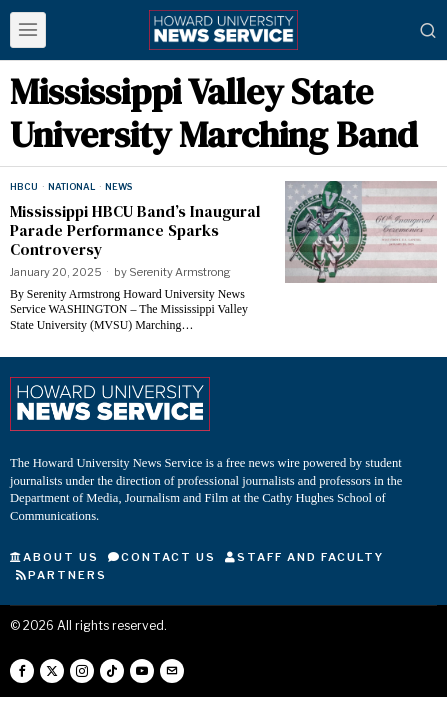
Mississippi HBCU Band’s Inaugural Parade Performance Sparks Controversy (135, 231)
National (71, 186)
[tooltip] (22, 671)
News (118, 186)
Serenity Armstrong (180, 272)
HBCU (24, 186)
